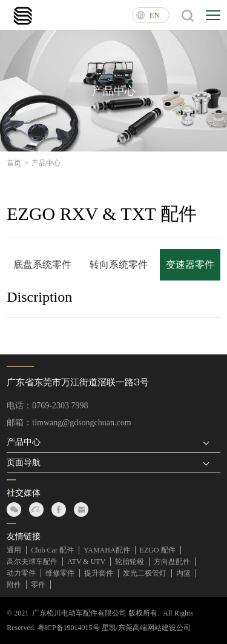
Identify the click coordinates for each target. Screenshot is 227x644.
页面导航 (24, 463)
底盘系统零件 (42, 264)
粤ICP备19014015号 (69, 628)
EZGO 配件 (158, 550)
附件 (14, 585)
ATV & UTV (86, 562)
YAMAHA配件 (107, 550)
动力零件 (21, 573)
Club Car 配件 (52, 550)
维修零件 (60, 573)
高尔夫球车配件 (32, 562)
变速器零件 (190, 264)
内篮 (183, 573)
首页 (18, 163)
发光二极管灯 (145, 573)
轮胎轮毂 (130, 562)
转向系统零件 (119, 264)
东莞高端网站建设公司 (154, 628)
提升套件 (99, 573)
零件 (38, 585)
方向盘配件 (172, 562)
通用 (14, 550)
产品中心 (46, 163)
